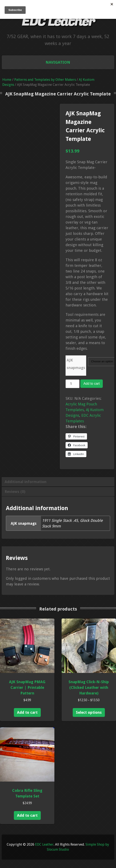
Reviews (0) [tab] (15, 492)
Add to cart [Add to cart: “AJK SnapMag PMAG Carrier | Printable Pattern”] (27, 712)
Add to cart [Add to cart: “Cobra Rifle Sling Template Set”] (27, 815)
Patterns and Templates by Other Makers (45, 80)
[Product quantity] (72, 384)
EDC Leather (58, 21)
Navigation (58, 62)
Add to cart (92, 384)
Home (7, 80)
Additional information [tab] (26, 482)
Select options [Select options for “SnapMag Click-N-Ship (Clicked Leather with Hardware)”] (89, 712)
